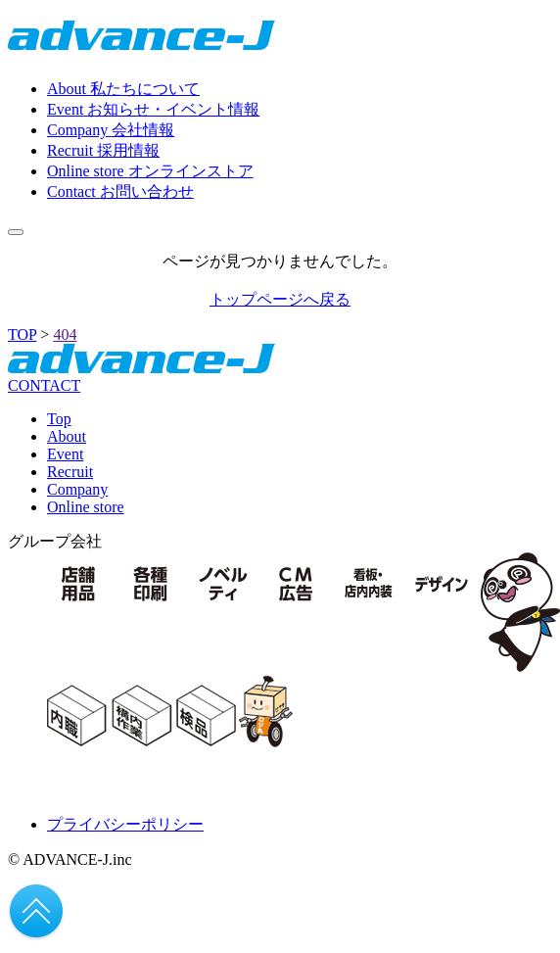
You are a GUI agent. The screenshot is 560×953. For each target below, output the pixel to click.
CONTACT (44, 385)
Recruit (70, 472)
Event (65, 454)
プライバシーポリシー (125, 824)
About (67, 436)
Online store (86, 507)
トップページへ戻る (280, 299)
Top (59, 419)
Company (77, 489)
